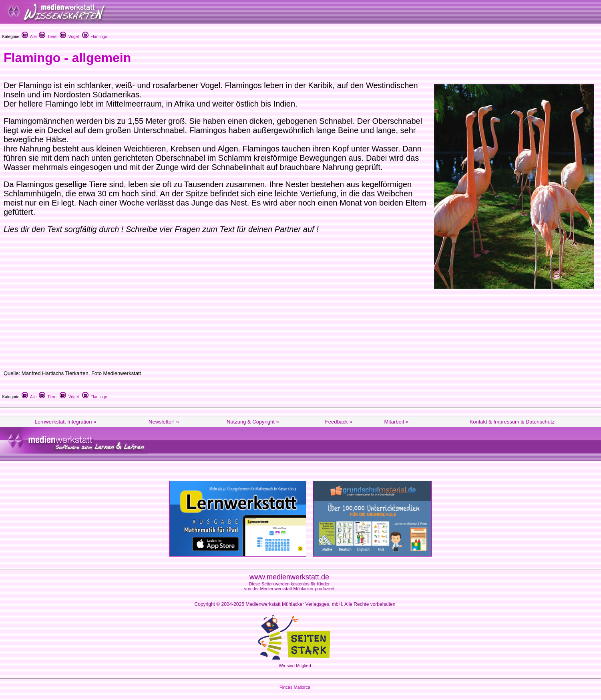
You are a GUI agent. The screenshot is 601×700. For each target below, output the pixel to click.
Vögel (69, 37)
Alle (29, 37)
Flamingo (95, 37)
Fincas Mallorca (295, 687)
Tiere (48, 37)
